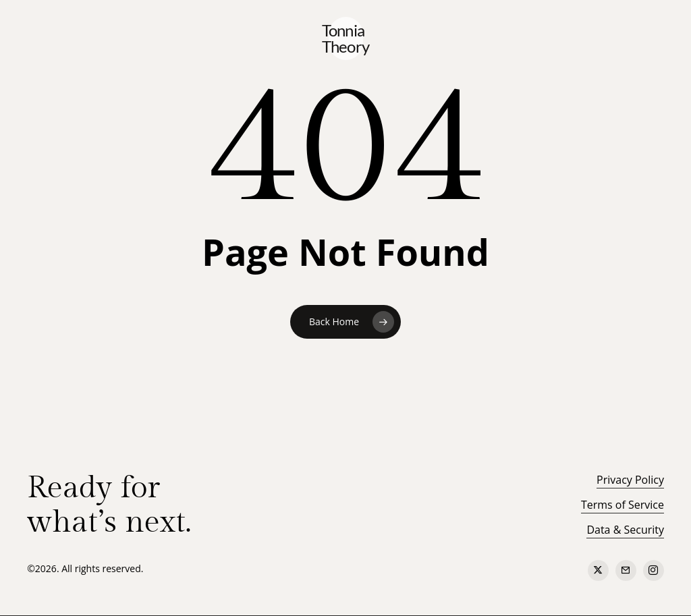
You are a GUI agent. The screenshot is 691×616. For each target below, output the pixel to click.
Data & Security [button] (625, 530)
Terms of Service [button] (623, 505)
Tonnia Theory (346, 38)
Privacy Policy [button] (630, 480)
